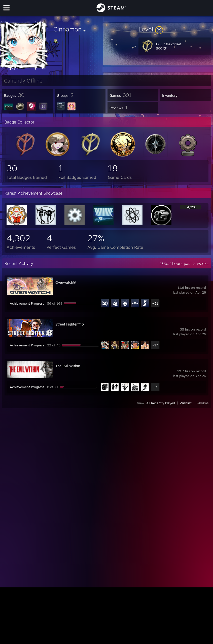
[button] (175, 29)
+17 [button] (155, 345)
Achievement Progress (27, 303)
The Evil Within (68, 366)
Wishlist (186, 403)
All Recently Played (161, 403)
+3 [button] (155, 387)
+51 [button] (155, 303)
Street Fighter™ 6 (70, 324)
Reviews (202, 403)
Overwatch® (66, 282)
